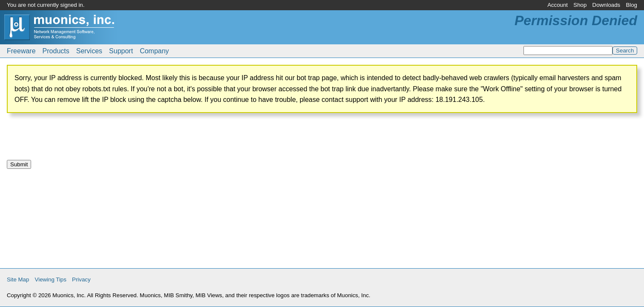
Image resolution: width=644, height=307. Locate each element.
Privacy (81, 279)
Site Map (18, 279)
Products (56, 51)
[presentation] (72, 140)
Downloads (607, 5)
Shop (580, 5)
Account (558, 5)
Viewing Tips (51, 279)
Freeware (21, 51)
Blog (631, 5)
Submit (19, 164)
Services (89, 51)
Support (121, 51)
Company (154, 51)
